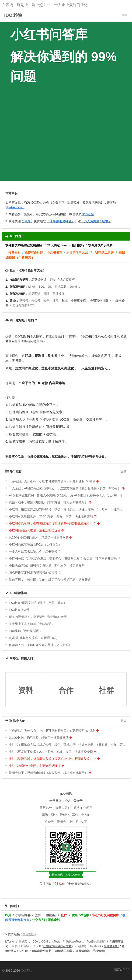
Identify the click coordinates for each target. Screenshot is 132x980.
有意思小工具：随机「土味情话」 (32, 624)
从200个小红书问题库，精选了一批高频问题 (39, 537)
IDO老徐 (13, 15)
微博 (38, 915)
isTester (10, 942)
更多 (124, 471)
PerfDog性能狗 (96, 942)
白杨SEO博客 (20, 946)
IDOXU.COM (40, 942)
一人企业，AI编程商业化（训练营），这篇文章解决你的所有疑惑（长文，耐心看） (65, 488)
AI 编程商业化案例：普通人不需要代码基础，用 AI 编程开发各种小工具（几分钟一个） (68, 495)
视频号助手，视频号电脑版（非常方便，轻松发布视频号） (48, 502)
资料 (26, 690)
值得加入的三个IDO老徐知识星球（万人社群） (40, 645)
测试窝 (23, 942)
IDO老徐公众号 (19, 610)
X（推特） (81, 946)
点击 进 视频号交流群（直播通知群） (34, 638)
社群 (106, 690)
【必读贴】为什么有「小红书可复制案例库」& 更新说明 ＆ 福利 (52, 481)
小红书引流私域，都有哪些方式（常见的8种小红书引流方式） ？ (53, 523)
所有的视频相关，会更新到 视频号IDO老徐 (38, 617)
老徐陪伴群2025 (77, 253)
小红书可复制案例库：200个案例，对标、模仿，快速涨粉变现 (51, 516)
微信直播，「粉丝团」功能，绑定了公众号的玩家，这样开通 (50, 580)
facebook (96, 946)
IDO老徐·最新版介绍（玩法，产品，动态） (38, 603)
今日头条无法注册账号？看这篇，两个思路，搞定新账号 (47, 566)
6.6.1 (122, 970)
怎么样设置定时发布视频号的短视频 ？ (35, 573)
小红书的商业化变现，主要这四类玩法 (35, 530)
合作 (66, 690)
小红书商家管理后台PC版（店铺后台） (35, 544)
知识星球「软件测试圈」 (26, 631)
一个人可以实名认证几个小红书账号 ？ (35, 551)
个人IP (37, 946)
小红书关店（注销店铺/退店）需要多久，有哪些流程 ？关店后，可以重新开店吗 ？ (65, 559)
